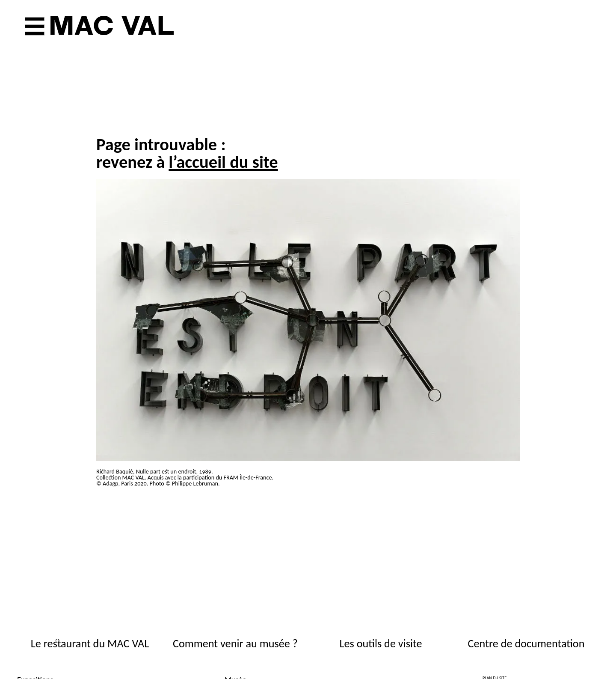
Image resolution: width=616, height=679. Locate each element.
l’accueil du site (223, 162)
